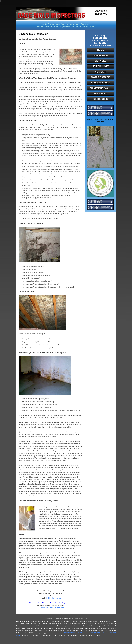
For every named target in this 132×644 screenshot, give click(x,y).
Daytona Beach (67, 27)
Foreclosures (101, 83)
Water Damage (100, 77)
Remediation (100, 55)
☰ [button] (1, 1)
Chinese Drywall (100, 88)
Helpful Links (101, 66)
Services (100, 61)
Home (101, 50)
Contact (100, 72)
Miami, (40, 27)
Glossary (101, 94)
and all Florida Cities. (85, 27)
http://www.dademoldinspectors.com (51, 608)
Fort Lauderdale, (52, 27)
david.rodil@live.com (53, 598)
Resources (101, 99)
